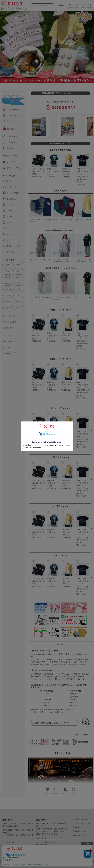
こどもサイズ (10, 142)
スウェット (9, 205)
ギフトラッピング (10, 322)
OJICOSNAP (8, 335)
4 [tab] (49, 85)
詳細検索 (60, 5)
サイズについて (9, 328)
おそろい (8, 148)
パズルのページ (9, 353)
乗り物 (19, 277)
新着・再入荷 (10, 156)
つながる (19, 265)
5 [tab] (51, 85)
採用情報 (76, 827)
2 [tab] (45, 85)
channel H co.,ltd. (79, 835)
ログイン (77, 7)
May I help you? (9, 341)
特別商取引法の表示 (81, 819)
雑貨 (6, 240)
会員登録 (70, 7)
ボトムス (8, 222)
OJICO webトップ (12, 109)
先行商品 (19, 302)
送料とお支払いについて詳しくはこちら (18, 855)
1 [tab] (44, 85)
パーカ (7, 210)
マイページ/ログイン (13, 115)
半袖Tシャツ (10, 181)
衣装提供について (80, 831)
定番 (8, 265)
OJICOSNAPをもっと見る (60, 143)
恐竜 (19, 289)
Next (92, 48)
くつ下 (7, 228)
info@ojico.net (42, 845)
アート (8, 295)
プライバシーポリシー (81, 823)
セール (19, 308)
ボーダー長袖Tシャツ (13, 193)
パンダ (8, 283)
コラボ (19, 271)
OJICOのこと (10, 129)
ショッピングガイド (11, 316)
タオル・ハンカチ (12, 246)
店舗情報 (90, 7)
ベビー (7, 216)
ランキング (9, 162)
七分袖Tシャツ (10, 199)
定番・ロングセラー (12, 168)
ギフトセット (10, 252)
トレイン (8, 271)
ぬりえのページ (9, 347)
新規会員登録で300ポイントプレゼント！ (60, 93)
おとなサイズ (10, 136)
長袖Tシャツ (10, 187)
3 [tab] (47, 85)
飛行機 (8, 277)
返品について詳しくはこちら (47, 834)
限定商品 (8, 308)
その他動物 (8, 289)
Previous (2, 48)
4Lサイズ (8, 302)
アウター (8, 234)
